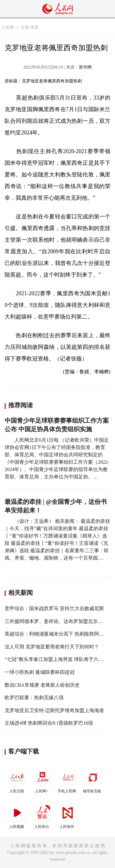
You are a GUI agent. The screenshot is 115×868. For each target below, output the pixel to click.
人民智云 (42, 815)
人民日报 (17, 780)
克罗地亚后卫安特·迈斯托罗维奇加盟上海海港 (54, 710)
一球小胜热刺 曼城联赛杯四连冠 (40, 672)
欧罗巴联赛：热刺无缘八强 (34, 698)
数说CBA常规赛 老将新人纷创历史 (42, 685)
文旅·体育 (30, 27)
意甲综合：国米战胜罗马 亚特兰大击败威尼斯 (54, 608)
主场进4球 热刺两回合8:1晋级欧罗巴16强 (49, 723)
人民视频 (17, 815)
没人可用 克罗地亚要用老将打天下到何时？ (52, 647)
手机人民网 (67, 780)
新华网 (85, 67)
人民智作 (67, 815)
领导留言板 (93, 780)
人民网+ (42, 780)
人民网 (7, 27)
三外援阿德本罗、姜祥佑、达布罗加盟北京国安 (56, 621)
